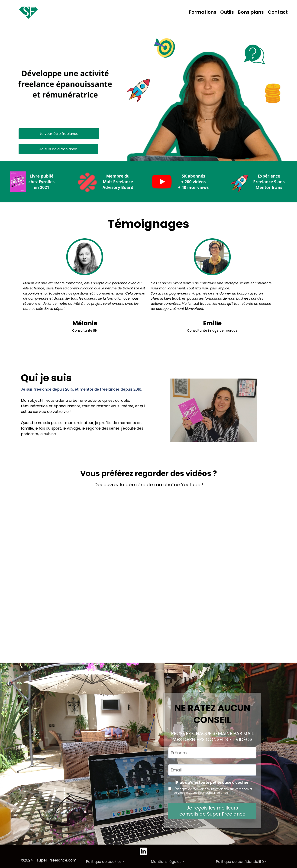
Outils (227, 12)
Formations (203, 12)
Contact (278, 12)
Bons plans (251, 12)
